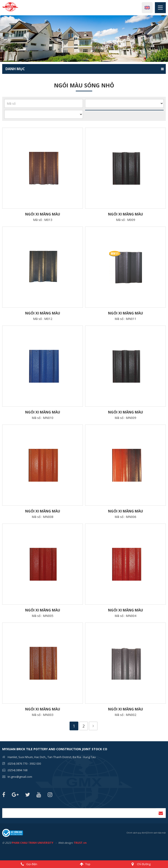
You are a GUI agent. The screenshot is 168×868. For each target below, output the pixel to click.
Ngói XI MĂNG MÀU (43, 214)
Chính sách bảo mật (157, 833)
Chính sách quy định (136, 833)
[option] (84, 39)
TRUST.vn (80, 843)
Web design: (66, 843)
